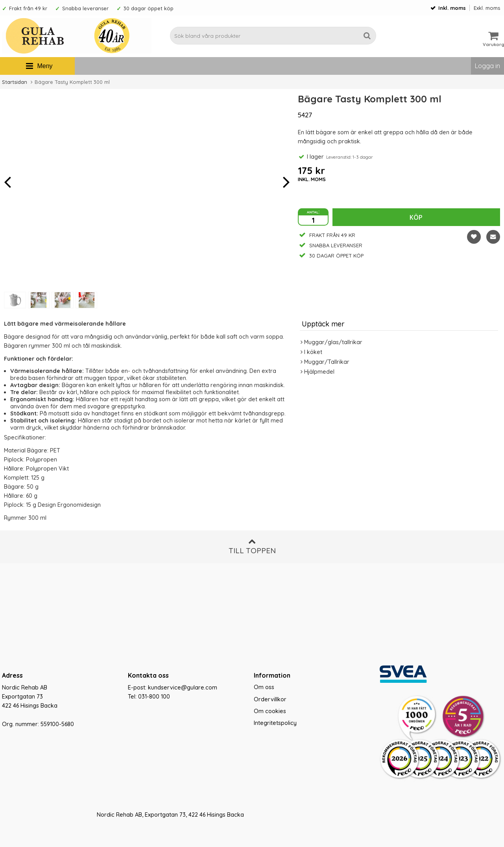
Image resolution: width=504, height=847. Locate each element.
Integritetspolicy (275, 723)
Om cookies (270, 711)
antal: (313, 211)
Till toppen (252, 546)
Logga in (487, 66)
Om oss (264, 687)
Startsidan (15, 82)
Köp (416, 217)
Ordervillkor (270, 699)
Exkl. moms (487, 8)
